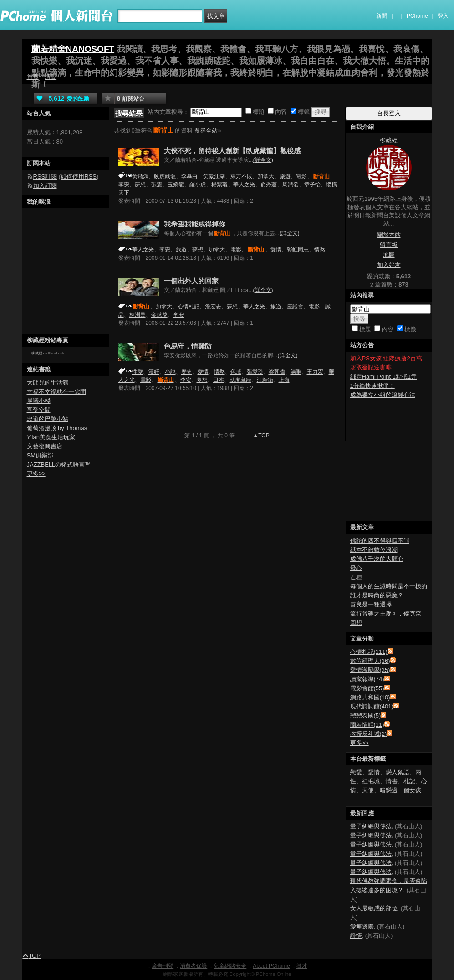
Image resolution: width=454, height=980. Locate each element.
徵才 (302, 966)
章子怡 (312, 185)
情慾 (320, 250)
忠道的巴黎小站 (48, 419)
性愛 (138, 372)
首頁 (33, 77)
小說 (170, 372)
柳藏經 (37, 353)
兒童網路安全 (230, 966)
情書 (392, 781)
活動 (51, 77)
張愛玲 (255, 372)
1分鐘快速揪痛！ (372, 386)
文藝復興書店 (45, 446)
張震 (157, 185)
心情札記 (189, 307)
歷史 (187, 372)
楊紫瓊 (219, 185)
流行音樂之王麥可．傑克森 (386, 613)
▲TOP (260, 436)
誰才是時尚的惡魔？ (377, 595)
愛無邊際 (362, 926)
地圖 (389, 255)
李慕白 (189, 176)
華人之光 (244, 185)
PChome (417, 16)
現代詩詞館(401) (372, 706)
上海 (284, 380)
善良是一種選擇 (371, 604)
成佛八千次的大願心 (377, 559)
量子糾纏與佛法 (371, 826)
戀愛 (356, 772)
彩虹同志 (298, 250)
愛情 (276, 250)
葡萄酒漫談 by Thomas (57, 428)
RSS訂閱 (45, 177)
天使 (368, 790)
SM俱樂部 (40, 455)
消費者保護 (194, 966)
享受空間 (39, 410)
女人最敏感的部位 (374, 908)
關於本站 (389, 235)
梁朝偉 (277, 372)
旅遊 (285, 176)
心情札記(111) (369, 652)
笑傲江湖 (214, 176)
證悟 (356, 936)
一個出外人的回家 (191, 281)
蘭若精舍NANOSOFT (73, 49)
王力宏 (315, 372)
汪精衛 (265, 380)
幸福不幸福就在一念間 (56, 392)
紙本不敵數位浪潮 (374, 550)
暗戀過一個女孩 (400, 790)
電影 (301, 176)
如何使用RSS (79, 177)
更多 (360, 743)
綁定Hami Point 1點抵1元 (384, 377)
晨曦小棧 (39, 401)
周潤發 (291, 185)
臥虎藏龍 (165, 176)
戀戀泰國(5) (366, 716)
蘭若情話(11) (367, 725)
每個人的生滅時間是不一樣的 (389, 586)
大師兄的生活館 (48, 382)
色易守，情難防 (188, 346)
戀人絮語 (398, 772)
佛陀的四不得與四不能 (380, 541)
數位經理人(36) (370, 661)
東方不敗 (241, 176)
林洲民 (138, 315)
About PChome (271, 966)
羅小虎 (198, 185)
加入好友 (389, 265)
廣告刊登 (163, 966)
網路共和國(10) (370, 697)
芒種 (356, 577)
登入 (443, 16)
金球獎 (159, 315)
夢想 (140, 185)
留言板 (389, 245)
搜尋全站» (207, 131)
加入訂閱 (45, 186)
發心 (356, 568)
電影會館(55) (367, 688)
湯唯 (296, 372)
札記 (409, 781)
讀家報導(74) (367, 679)
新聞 (382, 16)
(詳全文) (263, 160)
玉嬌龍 (176, 185)
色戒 (236, 372)
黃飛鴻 (140, 176)
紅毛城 (371, 781)
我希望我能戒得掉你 (195, 224)
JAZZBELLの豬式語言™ (59, 464)
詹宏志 (213, 307)
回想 (356, 623)
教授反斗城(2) (369, 734)
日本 (219, 380)
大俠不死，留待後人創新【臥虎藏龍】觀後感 (232, 151)
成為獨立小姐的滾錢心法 (383, 395)
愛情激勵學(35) (370, 670)
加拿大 (266, 176)
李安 (124, 185)
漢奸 (154, 372)
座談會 (295, 307)
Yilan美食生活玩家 (51, 437)
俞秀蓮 (269, 185)
